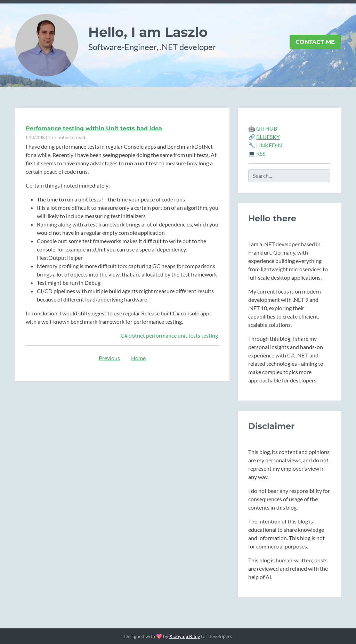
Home (138, 358)
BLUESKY (268, 137)
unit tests (189, 335)
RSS (261, 153)
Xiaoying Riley (185, 636)
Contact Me (315, 42)
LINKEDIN (269, 145)
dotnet (137, 335)
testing (210, 335)
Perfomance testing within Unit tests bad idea (94, 128)
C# (124, 335)
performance (161, 335)
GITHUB (267, 128)
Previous (109, 358)
